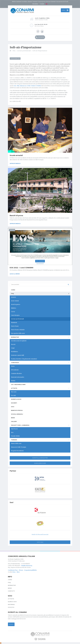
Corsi (13, 290)
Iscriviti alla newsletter (40, 458)
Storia (13, 366)
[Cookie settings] (1, 643)
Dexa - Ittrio (16, 572)
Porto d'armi (15, 326)
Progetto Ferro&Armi (17, 451)
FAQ (12, 293)
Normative (15, 337)
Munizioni (14, 323)
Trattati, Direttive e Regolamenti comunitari (24, 359)
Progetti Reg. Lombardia (20, 425)
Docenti (14, 403)
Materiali (11, 604)
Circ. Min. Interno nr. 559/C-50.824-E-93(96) (27, 86)
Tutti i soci (40, 542)
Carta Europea (15, 315)
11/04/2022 (12, 230)
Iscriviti (11, 624)
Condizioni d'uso (13, 570)
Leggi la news (15, 274)
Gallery (14, 421)
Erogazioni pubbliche (31, 570)
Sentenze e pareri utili (18, 355)
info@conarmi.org (27, 566)
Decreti (13, 344)
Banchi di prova (16, 216)
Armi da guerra (16, 304)
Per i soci (14, 392)
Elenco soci (12, 602)
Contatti (42, 4)
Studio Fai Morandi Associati (40, 535)
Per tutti (13, 396)
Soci (13, 407)
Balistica (14, 308)
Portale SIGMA (15, 436)
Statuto (13, 381)
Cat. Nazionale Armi (18, 384)
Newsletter (35, 4)
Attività (14, 388)
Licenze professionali (17, 319)
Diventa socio (16, 399)
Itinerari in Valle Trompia (19, 447)
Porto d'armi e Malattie (18, 330)
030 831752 (40, 37)
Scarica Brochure (40, 463)
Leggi (13, 348)
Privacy (21, 570)
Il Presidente (15, 370)
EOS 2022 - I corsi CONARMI (21, 268)
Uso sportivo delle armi (18, 333)
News (13, 418)
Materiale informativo (18, 377)
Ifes (12, 432)
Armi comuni (15, 301)
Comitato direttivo (16, 374)
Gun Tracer (14, 429)
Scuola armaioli (16, 155)
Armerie (14, 297)
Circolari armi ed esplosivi (19, 341)
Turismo (14, 440)
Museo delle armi (16, 443)
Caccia (13, 312)
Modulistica (14, 352)
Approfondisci (15, 163)
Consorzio (15, 363)
